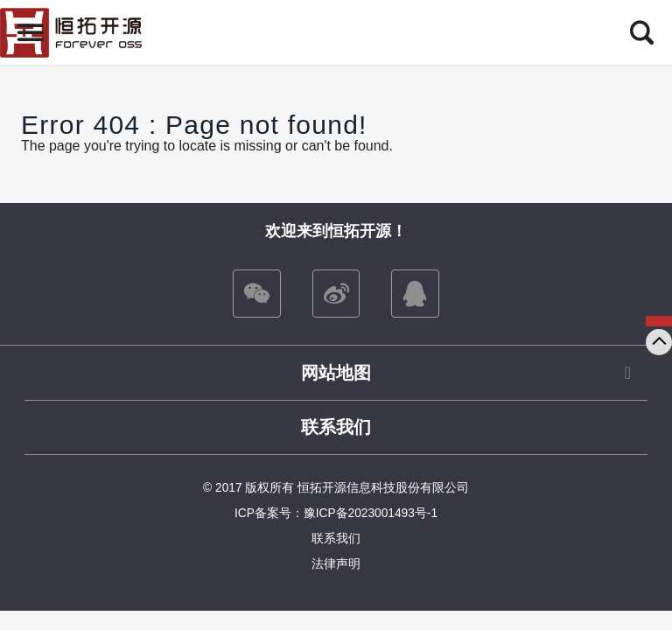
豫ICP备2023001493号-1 (371, 513)
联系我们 (336, 427)
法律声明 (336, 564)
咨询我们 (659, 321)
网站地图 (336, 373)
